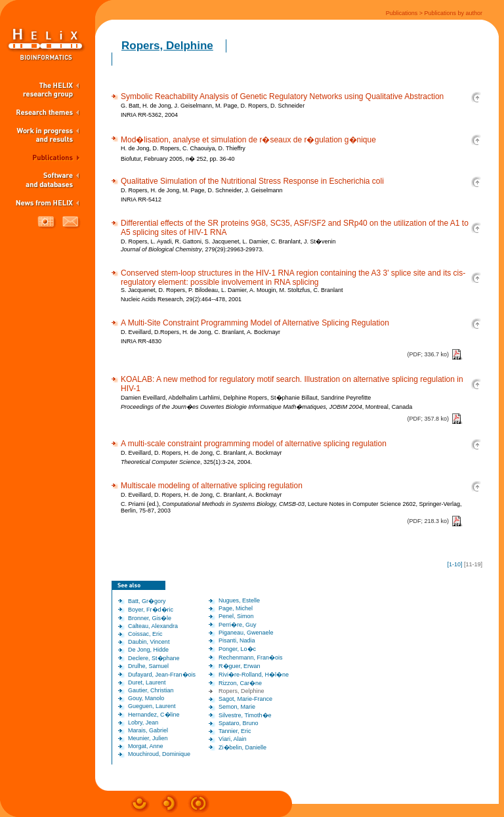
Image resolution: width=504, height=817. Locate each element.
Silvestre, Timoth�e (245, 715)
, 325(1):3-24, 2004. (186, 462)
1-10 (455, 564)
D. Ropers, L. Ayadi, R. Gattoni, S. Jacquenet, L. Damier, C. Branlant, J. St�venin (228, 241)
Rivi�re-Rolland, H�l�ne (254, 675)
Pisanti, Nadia (237, 640)
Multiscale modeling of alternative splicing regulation (212, 486)
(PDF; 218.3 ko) (428, 521)
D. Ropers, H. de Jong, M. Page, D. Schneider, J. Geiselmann (202, 190)
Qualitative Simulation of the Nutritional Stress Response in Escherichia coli (252, 181)
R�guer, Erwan (240, 666)
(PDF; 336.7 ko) (428, 354)
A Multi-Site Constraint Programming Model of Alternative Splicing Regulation (255, 323)
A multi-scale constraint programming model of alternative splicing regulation (254, 444)
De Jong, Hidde (148, 650)
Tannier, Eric (235, 731)
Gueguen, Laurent (152, 706)
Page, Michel (236, 608)
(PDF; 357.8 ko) (428, 419)
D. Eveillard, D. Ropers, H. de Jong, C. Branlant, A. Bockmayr (201, 453)
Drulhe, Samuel (148, 666)
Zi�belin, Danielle (242, 747)
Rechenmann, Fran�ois (251, 658)
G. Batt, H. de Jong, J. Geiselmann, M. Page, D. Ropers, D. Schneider (213, 106)
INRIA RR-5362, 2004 (149, 115)
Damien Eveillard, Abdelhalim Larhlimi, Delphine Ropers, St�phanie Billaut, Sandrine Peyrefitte (246, 398)
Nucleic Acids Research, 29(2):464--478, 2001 (181, 299)
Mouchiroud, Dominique (159, 754)
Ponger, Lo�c (237, 649)
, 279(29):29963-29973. (192, 249)
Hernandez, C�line (154, 715)
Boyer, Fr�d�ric (151, 610)
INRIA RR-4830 (141, 341)
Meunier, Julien (148, 738)
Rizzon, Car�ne (240, 683)
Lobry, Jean (143, 723)
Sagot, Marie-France (245, 699)
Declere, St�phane (154, 658)
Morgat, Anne (146, 746)
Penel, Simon (236, 616)
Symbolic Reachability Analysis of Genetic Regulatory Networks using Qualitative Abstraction (282, 96)
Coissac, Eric (145, 634)
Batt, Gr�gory (147, 601)
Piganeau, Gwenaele (246, 633)
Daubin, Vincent (149, 642)
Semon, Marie (237, 707)
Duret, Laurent (147, 682)
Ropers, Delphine (167, 46)
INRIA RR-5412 (141, 199)
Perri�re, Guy (238, 625)
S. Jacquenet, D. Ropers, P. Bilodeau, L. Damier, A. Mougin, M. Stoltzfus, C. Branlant (232, 290)
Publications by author (453, 13)
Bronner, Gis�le (150, 618)
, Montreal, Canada (266, 407)
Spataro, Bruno (239, 723)
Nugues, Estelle (239, 600)
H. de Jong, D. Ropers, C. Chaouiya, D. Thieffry (183, 148)
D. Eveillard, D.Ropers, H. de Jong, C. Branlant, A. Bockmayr (200, 332)
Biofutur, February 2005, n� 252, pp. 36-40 (178, 159)
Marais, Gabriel (148, 730)
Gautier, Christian (151, 690)
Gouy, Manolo (146, 698)
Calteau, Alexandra (153, 626)
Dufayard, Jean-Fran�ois (162, 675)
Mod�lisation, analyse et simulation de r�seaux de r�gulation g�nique (248, 140)
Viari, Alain (232, 739)
